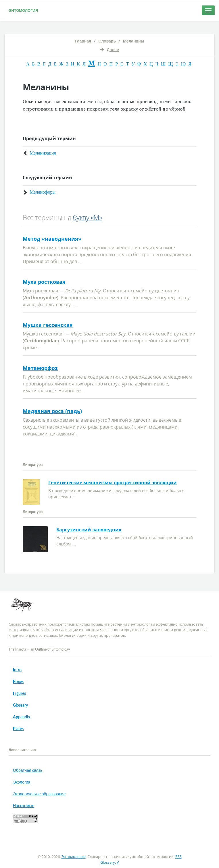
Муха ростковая (44, 282)
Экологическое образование (39, 794)
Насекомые (24, 806)
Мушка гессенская (48, 325)
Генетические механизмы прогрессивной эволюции (113, 483)
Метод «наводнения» (52, 239)
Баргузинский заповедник (89, 530)
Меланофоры (43, 192)
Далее (113, 50)
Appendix (22, 717)
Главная (83, 41)
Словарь (107, 41)
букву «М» (87, 217)
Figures (19, 693)
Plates (18, 729)
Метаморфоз (40, 368)
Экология (22, 782)
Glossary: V (110, 862)
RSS (178, 857)
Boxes (18, 681)
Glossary (20, 705)
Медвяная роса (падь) (52, 411)
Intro (17, 670)
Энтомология (23, 10)
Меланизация (43, 153)
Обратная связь (28, 770)
